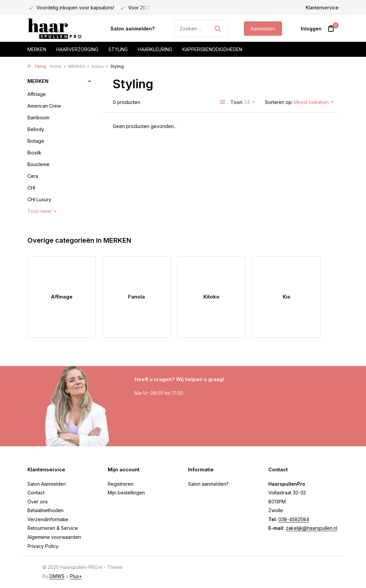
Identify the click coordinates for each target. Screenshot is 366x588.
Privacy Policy (43, 546)
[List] (222, 102)
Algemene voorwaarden (54, 537)
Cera (33, 176)
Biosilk (34, 153)
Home (58, 66)
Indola (100, 66)
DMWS (57, 576)
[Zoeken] (201, 29)
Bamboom (38, 117)
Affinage (37, 94)
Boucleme (38, 164)
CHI (31, 188)
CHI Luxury (39, 199)
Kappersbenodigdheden (212, 49)
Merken (37, 49)
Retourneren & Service (53, 528)
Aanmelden (263, 29)
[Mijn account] (311, 29)
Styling (118, 49)
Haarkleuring (155, 49)
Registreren (121, 484)
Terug (37, 66)
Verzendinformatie (48, 519)
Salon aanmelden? (132, 29)
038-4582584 (294, 519)
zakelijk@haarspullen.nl (311, 528)
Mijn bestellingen (126, 493)
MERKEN (79, 66)
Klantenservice (322, 8)
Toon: (237, 102)
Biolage (36, 141)
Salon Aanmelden (47, 484)
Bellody (36, 129)
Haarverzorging (77, 49)
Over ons (38, 502)
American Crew (44, 106)
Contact (36, 493)
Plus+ (76, 576)
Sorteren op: (279, 102)
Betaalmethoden (45, 510)
